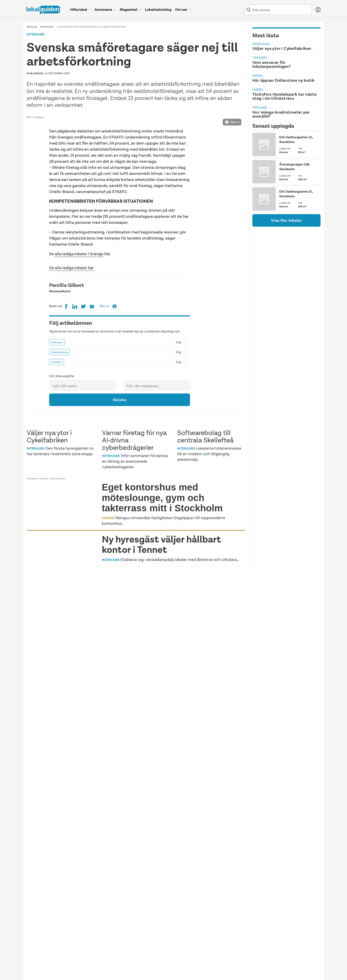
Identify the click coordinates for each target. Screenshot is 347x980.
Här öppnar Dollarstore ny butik (283, 80)
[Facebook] (66, 430)
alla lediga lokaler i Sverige (79, 377)
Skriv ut (232, 122)
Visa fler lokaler (287, 220)
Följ (178, 465)
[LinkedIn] (75, 430)
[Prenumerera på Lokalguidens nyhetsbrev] (92, 430)
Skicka (119, 523)
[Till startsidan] (44, 10)
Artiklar (32, 27)
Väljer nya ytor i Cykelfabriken (282, 48)
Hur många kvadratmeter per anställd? (281, 114)
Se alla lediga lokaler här (71, 391)
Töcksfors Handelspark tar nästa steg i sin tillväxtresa (284, 96)
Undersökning (60, 475)
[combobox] (281, 10)
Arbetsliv (57, 485)
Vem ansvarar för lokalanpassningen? (272, 64)
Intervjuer (47, 27)
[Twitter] (83, 430)
